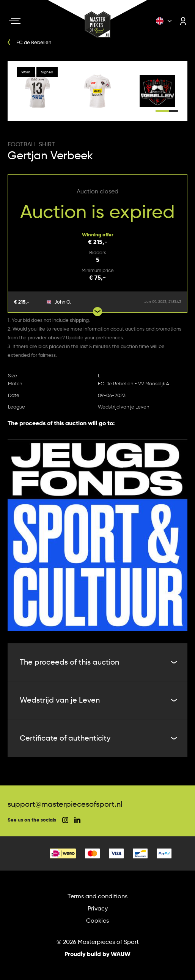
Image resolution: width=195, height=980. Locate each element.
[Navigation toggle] (15, 21)
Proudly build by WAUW (97, 954)
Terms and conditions (97, 896)
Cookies (97, 921)
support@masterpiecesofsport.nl (65, 804)
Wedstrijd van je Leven (123, 407)
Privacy (98, 908)
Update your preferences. (95, 337)
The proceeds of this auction (97, 662)
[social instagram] (65, 820)
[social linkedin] (77, 820)
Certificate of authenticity (97, 738)
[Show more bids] (97, 312)
